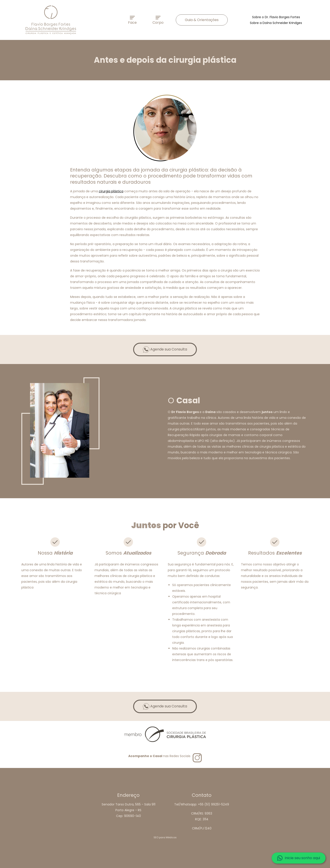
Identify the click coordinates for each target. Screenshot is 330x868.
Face (132, 20)
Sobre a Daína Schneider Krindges (276, 23)
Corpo (158, 20)
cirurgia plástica (111, 191)
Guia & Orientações (202, 20)
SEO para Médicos (165, 837)
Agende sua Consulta (165, 349)
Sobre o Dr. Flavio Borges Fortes (276, 17)
